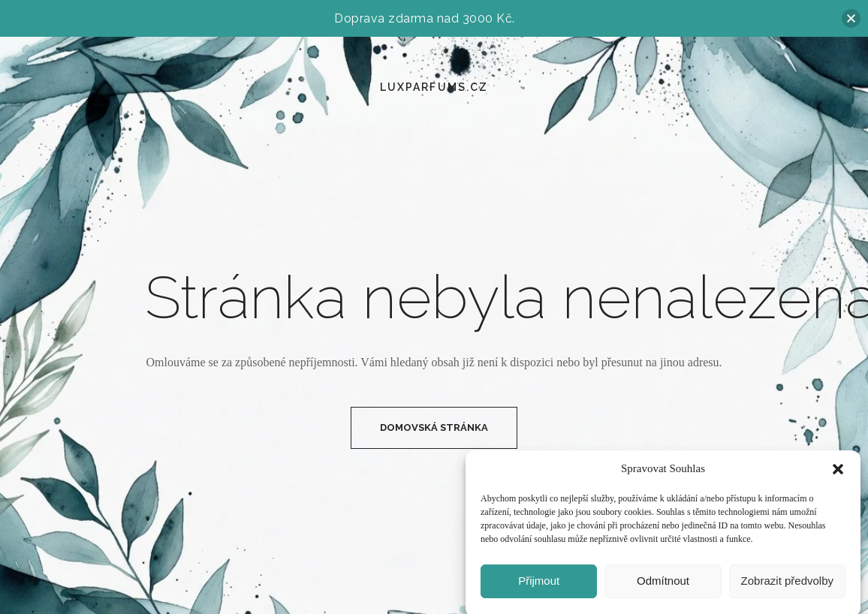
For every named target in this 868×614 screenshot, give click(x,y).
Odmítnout (663, 585)
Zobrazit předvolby (787, 585)
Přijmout (539, 585)
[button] (838, 474)
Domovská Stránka (434, 427)
